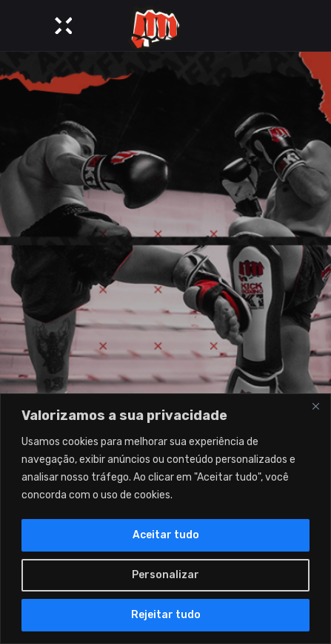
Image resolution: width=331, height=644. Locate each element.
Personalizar (165, 575)
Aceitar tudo (166, 535)
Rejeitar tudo (166, 615)
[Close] (315, 406)
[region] (165, 519)
